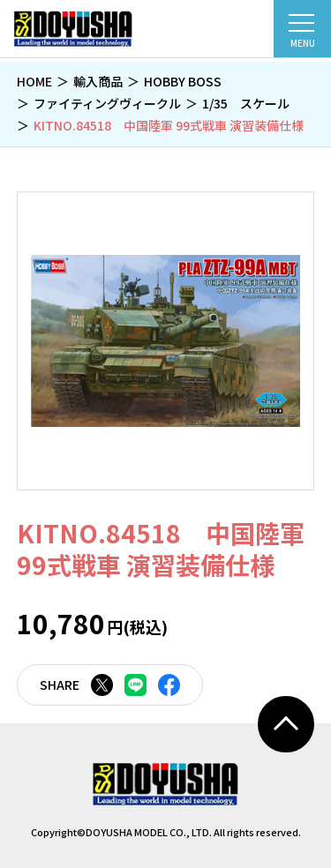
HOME (34, 81)
